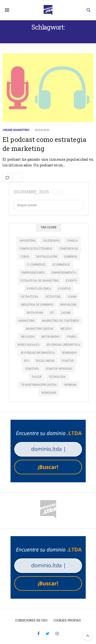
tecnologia (57, 377)
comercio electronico (36, 248)
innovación (68, 304)
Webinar (70, 385)
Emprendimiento (64, 272)
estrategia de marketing (40, 280)
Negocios (28, 337)
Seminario (69, 353)
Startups (32, 369)
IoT (52, 312)
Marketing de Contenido (61, 320)
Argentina (28, 240)
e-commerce (36, 264)
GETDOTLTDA (30, 296)
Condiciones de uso (31, 620)
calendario (51, 240)
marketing (27, 320)
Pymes (72, 337)
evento (71, 280)
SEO (26, 361)
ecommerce (61, 264)
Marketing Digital (40, 329)
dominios (71, 256)
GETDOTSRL (53, 296)
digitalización (47, 256)
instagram (35, 312)
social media (45, 361)
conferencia (69, 248)
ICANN (72, 296)
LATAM (66, 312)
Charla (72, 240)
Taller (37, 377)
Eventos (64, 288)
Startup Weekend (59, 369)
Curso (25, 256)
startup (68, 361)
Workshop (49, 393)
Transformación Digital (39, 385)
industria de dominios (37, 304)
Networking (51, 337)
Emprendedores (33, 272)
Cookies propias (67, 620)
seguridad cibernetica (63, 345)
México (66, 329)
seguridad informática (38, 353)
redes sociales (28, 345)
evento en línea (39, 288)
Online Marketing (16, 130)
